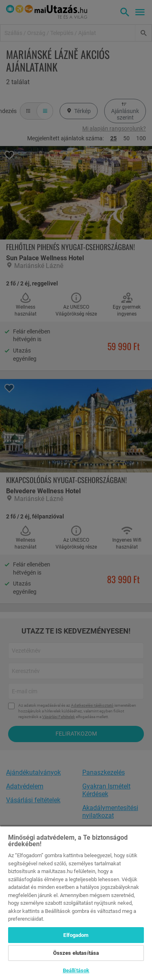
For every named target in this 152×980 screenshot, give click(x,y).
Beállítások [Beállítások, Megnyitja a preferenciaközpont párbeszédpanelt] (76, 970)
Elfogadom (76, 935)
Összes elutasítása (76, 953)
